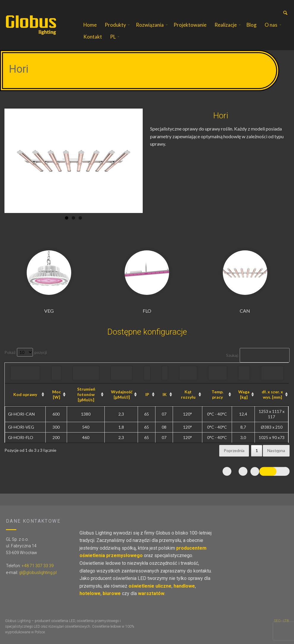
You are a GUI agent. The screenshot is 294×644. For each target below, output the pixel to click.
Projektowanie (190, 25)
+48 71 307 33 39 (38, 566)
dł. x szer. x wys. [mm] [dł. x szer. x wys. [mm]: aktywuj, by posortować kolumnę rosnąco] (272, 394)
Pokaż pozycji (26, 352)
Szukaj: (258, 355)
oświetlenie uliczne (150, 586)
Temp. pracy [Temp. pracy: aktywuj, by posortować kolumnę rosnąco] (217, 394)
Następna (276, 450)
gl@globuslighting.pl (38, 573)
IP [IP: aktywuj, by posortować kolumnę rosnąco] (147, 394)
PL (113, 37)
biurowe (112, 593)
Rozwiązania (150, 25)
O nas (271, 25)
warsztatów (151, 593)
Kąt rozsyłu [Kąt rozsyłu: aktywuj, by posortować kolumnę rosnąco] (188, 394)
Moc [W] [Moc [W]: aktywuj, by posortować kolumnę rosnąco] (57, 394)
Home (90, 25)
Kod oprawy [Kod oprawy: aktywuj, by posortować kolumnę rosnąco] (25, 394)
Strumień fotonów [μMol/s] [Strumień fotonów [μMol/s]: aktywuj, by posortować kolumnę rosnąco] (86, 394)
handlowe (184, 586)
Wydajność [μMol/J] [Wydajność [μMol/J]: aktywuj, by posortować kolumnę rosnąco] (122, 394)
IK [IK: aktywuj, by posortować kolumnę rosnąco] (165, 394)
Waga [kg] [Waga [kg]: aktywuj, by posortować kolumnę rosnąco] (244, 394)
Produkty (115, 25)
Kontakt (93, 37)
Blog (252, 25)
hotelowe (90, 593)
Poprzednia (234, 450)
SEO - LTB (281, 621)
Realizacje (226, 25)
